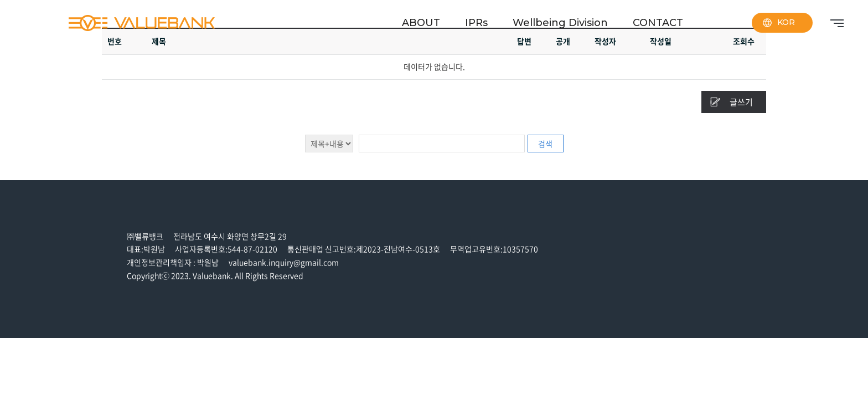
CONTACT (658, 23)
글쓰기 (741, 102)
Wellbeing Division (560, 23)
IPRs (476, 23)
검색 (545, 144)
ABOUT (421, 23)
